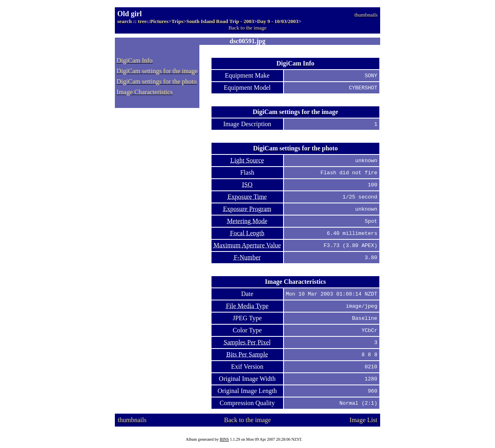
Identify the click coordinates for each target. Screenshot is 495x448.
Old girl (130, 14)
